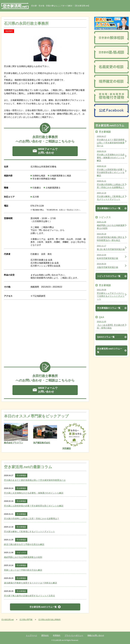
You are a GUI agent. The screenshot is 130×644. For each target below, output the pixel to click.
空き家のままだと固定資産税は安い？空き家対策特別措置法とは (35, 480)
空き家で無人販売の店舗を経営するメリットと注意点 (29, 596)
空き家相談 (21, 475)
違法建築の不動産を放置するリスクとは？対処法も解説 (31, 583)
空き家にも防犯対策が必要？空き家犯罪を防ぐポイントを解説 (34, 506)
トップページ (31, 635)
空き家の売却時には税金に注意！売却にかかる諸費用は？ (32, 519)
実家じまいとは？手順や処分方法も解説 (23, 570)
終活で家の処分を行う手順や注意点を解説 (24, 544)
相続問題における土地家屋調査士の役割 (23, 557)
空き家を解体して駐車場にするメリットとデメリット (29, 532)
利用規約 (57, 635)
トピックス (21, 553)
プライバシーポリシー (74, 635)
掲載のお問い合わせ (96, 635)
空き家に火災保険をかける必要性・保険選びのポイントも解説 (34, 493)
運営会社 (45, 635)
